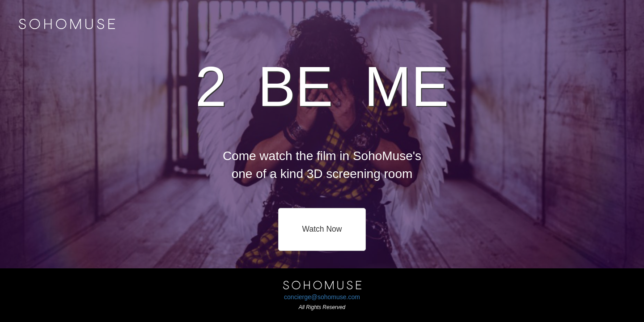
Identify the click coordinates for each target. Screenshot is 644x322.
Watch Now (322, 229)
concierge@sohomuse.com (322, 297)
